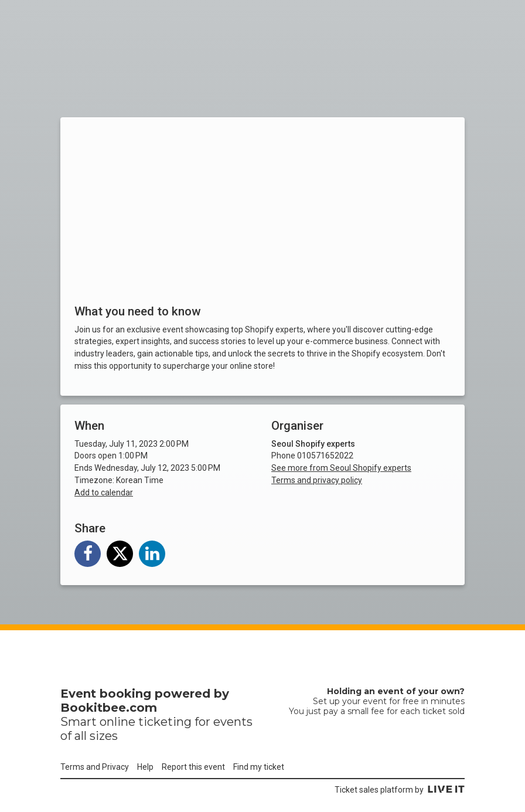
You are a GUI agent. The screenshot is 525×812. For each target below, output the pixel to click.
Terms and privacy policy (317, 480)
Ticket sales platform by (400, 790)
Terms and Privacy (95, 767)
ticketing (165, 722)
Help (145, 767)
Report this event (193, 767)
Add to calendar (104, 492)
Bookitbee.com (109, 708)
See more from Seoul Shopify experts (341, 468)
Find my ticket (259, 767)
